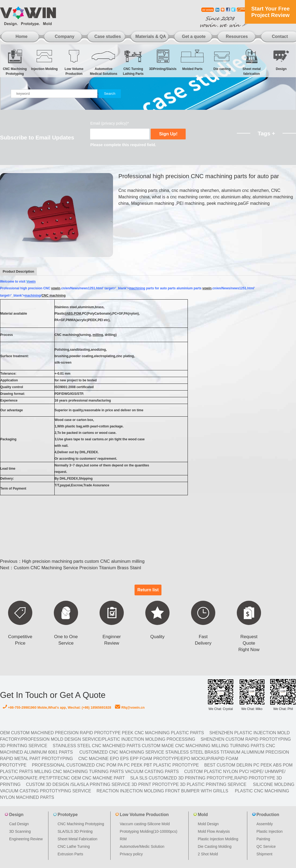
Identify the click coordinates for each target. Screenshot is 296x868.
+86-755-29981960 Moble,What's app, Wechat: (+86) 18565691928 (57, 708)
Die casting (222, 60)
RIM (123, 839)
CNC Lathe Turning (74, 846)
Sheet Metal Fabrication (77, 839)
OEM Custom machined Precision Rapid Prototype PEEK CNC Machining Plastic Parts (102, 733)
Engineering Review (26, 839)
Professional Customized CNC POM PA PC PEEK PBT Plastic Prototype (115, 765)
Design (281, 60)
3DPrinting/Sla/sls (163, 60)
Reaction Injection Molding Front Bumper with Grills (163, 791)
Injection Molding (44, 60)
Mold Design (208, 824)
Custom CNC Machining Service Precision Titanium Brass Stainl (77, 568)
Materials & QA (151, 36)
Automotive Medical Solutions (104, 62)
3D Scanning (20, 831)
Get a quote (194, 36)
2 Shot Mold (208, 854)
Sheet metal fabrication (252, 62)
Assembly (265, 824)
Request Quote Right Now (249, 643)
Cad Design (19, 824)
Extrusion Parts (70, 854)
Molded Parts (192, 60)
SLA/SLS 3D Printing (75, 831)
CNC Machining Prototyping (15, 62)
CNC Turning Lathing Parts (133, 62)
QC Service (266, 846)
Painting (263, 839)
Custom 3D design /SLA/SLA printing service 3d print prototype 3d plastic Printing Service (136, 784)
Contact (280, 36)
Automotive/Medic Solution (142, 846)
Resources (237, 36)
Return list (148, 590)
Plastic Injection (269, 831)
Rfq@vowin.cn (130, 708)
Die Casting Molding (215, 846)
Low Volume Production (74, 62)
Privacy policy (131, 854)
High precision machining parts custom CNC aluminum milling (83, 561)
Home (22, 36)
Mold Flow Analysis (214, 831)
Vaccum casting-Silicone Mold (145, 824)
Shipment (264, 854)
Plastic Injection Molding (218, 839)
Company (65, 36)
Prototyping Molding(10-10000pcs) (149, 831)
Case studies (108, 36)
